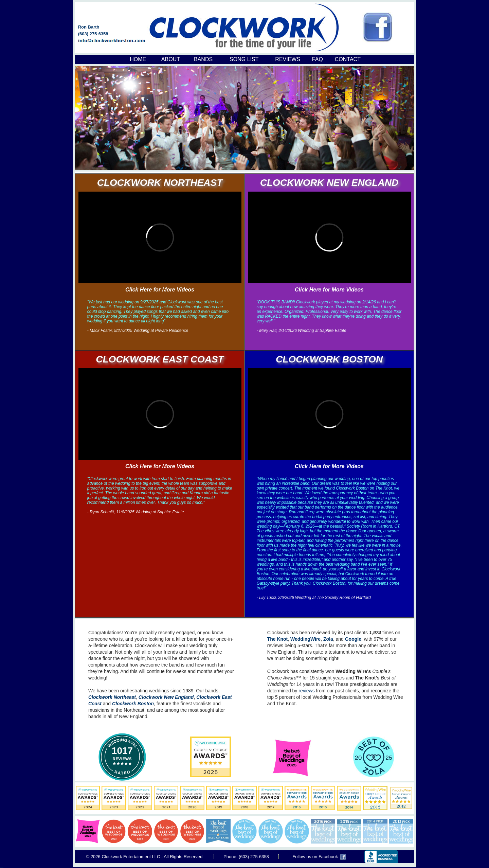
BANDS (203, 59)
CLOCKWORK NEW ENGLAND (329, 183)
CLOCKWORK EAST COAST (160, 359)
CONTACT (348, 59)
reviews (306, 691)
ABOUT (171, 59)
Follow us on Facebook (315, 857)
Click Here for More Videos (160, 290)
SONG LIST (244, 59)
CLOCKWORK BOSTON (329, 359)
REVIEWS (288, 59)
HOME (138, 59)
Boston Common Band (2, 867)
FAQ (318, 59)
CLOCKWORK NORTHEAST (160, 183)
